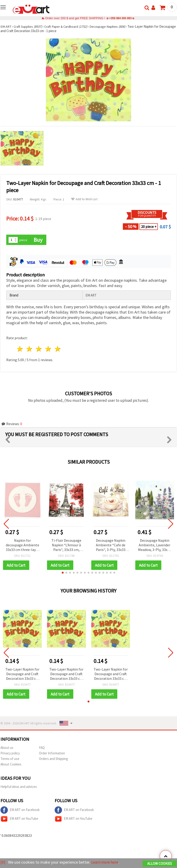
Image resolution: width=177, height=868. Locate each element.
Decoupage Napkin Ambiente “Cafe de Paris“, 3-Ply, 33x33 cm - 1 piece (111, 545)
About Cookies (11, 765)
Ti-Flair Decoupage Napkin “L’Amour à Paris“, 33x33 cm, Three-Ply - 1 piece (66, 545)
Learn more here (105, 862)
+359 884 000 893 (120, 18)
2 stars (30, 349)
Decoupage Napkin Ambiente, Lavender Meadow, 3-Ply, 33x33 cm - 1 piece (155, 545)
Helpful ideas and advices (19, 787)
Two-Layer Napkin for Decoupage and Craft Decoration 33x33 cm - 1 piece (22, 674)
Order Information (52, 754)
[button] (63, 573)
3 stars (39, 349)
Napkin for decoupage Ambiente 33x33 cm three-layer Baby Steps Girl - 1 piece (22, 545)
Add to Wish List (84, 199)
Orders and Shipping (53, 759)
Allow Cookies (160, 864)
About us (7, 748)
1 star (20, 349)
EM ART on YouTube (19, 819)
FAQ (42, 748)
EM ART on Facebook (20, 811)
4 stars (48, 349)
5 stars (58, 349)
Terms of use (10, 759)
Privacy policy (10, 754)
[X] (3, 862)
